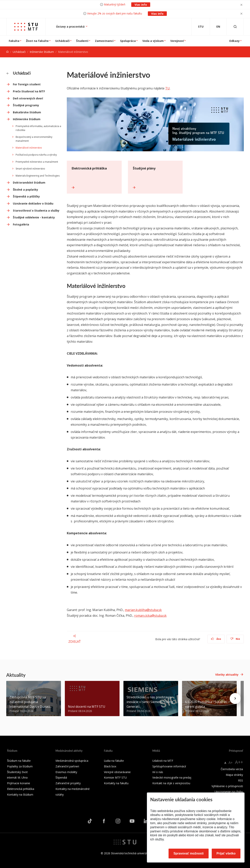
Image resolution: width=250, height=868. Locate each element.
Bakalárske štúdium (27, 112)
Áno (216, 639)
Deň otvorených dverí (28, 98)
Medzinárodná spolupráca (72, 761)
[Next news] (235, 699)
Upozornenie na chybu (229, 792)
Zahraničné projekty (68, 783)
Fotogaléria (21, 224)
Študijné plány (144, 168)
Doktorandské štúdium (29, 183)
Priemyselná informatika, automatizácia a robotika (38, 128)
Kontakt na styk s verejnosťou (171, 783)
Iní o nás (158, 772)
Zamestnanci (104, 41)
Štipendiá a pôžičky (26, 196)
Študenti (82, 41)
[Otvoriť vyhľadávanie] (235, 27)
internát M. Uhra (17, 777)
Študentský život (17, 772)
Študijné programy (26, 105)
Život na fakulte (37, 41)
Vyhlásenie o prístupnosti (227, 786)
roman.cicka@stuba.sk (150, 616)
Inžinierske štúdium (42, 52)
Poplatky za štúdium (20, 766)
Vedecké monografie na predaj (172, 777)
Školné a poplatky (25, 190)
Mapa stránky (234, 775)
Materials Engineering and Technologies (38, 176)
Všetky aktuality (227, 675)
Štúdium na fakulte (19, 761)
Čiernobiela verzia (232, 769)
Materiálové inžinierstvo (29, 148)
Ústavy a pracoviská (71, 27)
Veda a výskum (153, 41)
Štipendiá (61, 777)
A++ (239, 762)
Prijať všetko (226, 853)
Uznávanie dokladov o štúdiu (33, 203)
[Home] (7, 52)
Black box (110, 766)
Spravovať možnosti (188, 853)
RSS (241, 780)
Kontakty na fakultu (116, 783)
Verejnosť (177, 41)
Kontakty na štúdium (20, 795)
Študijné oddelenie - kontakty (34, 217)
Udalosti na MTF (163, 761)
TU (167, 88)
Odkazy (234, 41)
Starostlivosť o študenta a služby (36, 210)
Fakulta (14, 41)
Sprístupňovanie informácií (169, 766)
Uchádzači (62, 41)
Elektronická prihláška (89, 168)
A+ (231, 763)
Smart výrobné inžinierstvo (30, 169)
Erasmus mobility (66, 772)
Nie (235, 639)
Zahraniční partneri (67, 766)
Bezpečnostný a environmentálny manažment (34, 139)
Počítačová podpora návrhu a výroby (36, 155)
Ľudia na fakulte (114, 761)
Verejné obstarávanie (117, 772)
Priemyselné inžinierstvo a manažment (37, 162)
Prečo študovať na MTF (29, 91)
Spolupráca (128, 41)
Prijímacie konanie (19, 783)
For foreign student (27, 84)
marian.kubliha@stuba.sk (143, 610)
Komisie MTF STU (115, 777)
